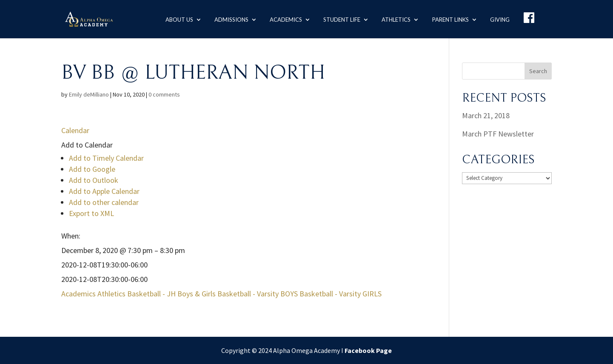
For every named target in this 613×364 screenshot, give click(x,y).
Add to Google (92, 169)
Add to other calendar (104, 202)
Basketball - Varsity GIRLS (341, 294)
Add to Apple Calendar (104, 191)
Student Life (341, 19)
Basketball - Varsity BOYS (258, 294)
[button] (87, 145)
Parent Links (450, 19)
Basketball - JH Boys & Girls (171, 294)
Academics (285, 19)
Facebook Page (368, 350)
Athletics (395, 19)
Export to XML (91, 213)
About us (177, 19)
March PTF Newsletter (498, 134)
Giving (499, 19)
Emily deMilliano (89, 94)
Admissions (230, 19)
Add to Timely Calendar (106, 158)
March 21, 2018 (486, 115)
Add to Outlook (94, 180)
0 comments (164, 94)
